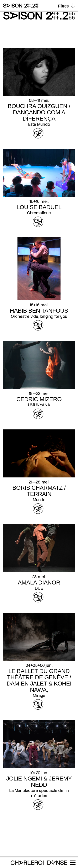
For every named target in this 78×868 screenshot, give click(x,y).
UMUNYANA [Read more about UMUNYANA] (39, 405)
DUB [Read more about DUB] (39, 588)
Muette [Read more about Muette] (39, 500)
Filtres (63, 6)
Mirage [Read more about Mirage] (39, 695)
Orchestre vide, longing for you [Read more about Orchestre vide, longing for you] (39, 316)
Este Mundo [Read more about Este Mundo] (39, 124)
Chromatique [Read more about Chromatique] (39, 213)
